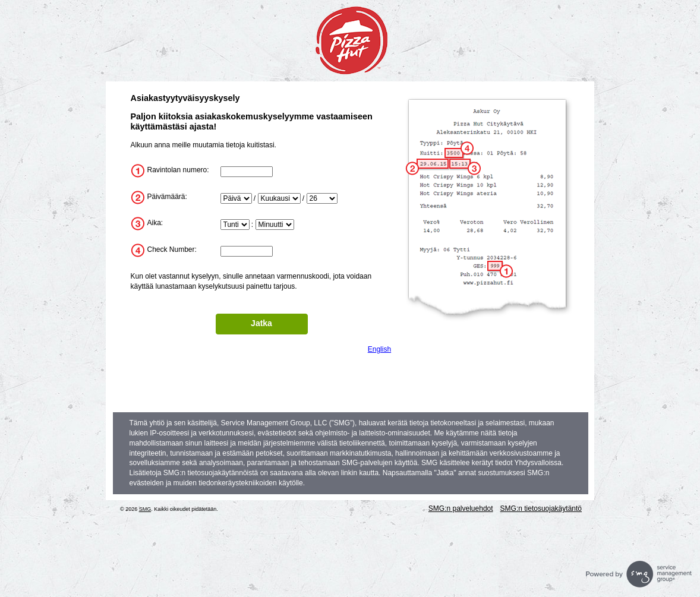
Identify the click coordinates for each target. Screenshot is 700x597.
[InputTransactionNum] (247, 251)
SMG (145, 509)
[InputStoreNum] (247, 172)
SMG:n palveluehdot (461, 508)
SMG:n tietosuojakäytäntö (541, 508)
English (379, 349)
